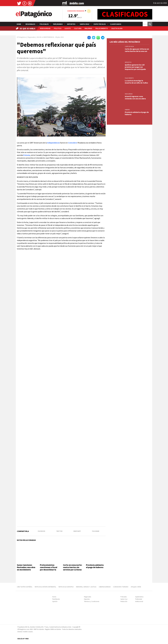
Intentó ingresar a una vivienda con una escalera (135, 98)
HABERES (127, 110)
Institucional (139, 601)
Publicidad (139, 599)
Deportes (71, 24)
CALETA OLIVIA (117, 28)
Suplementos (139, 597)
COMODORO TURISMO (121, 587)
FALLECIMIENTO (102, 28)
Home (19, 24)
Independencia (53, 143)
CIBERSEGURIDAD (105, 587)
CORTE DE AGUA (129, 46)
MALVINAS (88, 28)
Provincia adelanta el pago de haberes (95, 566)
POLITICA (58, 28)
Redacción (124, 601)
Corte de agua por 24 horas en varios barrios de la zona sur (137, 50)
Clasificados (116, 24)
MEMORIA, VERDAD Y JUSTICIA (86, 587)
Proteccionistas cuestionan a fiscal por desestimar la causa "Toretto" (49, 569)
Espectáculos (100, 24)
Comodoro (73, 143)
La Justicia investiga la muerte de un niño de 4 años (136, 82)
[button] (103, 102)
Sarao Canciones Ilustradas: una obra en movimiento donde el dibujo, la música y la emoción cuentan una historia (27, 571)
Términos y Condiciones (92, 601)
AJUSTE (68, 28)
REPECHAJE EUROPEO (66, 587)
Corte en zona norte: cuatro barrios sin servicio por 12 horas (73, 567)
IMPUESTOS (128, 62)
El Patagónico (22, 37)
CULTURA (78, 28)
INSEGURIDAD (45, 28)
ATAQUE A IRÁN (136, 587)
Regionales (30, 24)
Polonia (27, 155)
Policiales (44, 24)
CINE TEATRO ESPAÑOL (25, 587)
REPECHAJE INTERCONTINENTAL (45, 587)
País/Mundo (58, 24)
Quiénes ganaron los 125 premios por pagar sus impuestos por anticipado (135, 67)
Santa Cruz (85, 24)
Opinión (55, 601)
